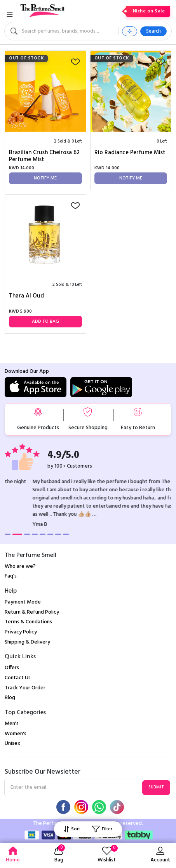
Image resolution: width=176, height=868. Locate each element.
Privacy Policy (21, 632)
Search (153, 31)
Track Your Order (25, 688)
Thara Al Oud (26, 297)
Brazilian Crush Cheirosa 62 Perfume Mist (44, 156)
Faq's (11, 576)
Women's (16, 734)
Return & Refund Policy (32, 612)
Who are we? (20, 566)
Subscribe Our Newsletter (43, 772)
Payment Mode (23, 602)
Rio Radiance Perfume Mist (130, 153)
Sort (72, 829)
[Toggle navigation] (10, 15)
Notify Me (45, 178)
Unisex (12, 744)
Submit (156, 787)
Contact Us (18, 678)
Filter (102, 829)
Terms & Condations (28, 622)
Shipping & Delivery (27, 642)
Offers (12, 668)
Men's (12, 724)
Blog (10, 698)
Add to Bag (45, 322)
